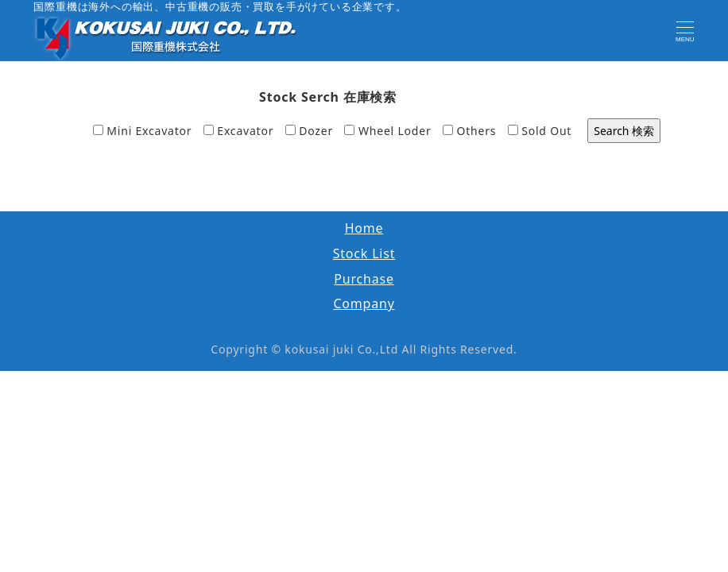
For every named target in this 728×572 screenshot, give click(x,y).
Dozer (309, 131)
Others (469, 131)
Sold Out (540, 131)
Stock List (364, 253)
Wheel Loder (387, 131)
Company (364, 303)
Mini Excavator (143, 131)
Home (364, 228)
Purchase (364, 279)
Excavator (238, 131)
